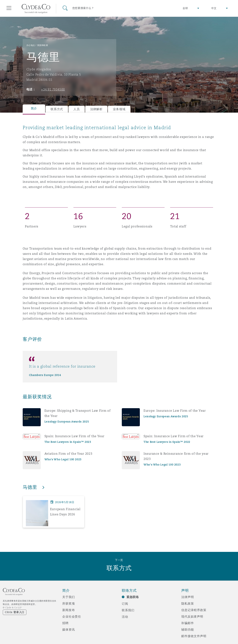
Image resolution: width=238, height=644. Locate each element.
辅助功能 (188, 629)
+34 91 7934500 (53, 89)
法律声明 (188, 597)
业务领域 (119, 109)
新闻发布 (69, 610)
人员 (77, 109)
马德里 (31, 487)
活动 (125, 617)
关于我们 (69, 597)
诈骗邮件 (188, 623)
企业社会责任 (72, 616)
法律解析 (96, 109)
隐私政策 (188, 603)
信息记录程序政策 (194, 610)
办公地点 (31, 45)
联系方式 (57, 109)
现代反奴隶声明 (192, 616)
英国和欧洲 (43, 45)
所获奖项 (69, 603)
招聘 (65, 623)
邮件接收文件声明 (194, 636)
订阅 (125, 604)
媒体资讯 (69, 629)
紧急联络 (133, 597)
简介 (34, 108)
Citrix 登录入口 (15, 612)
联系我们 (128, 610)
